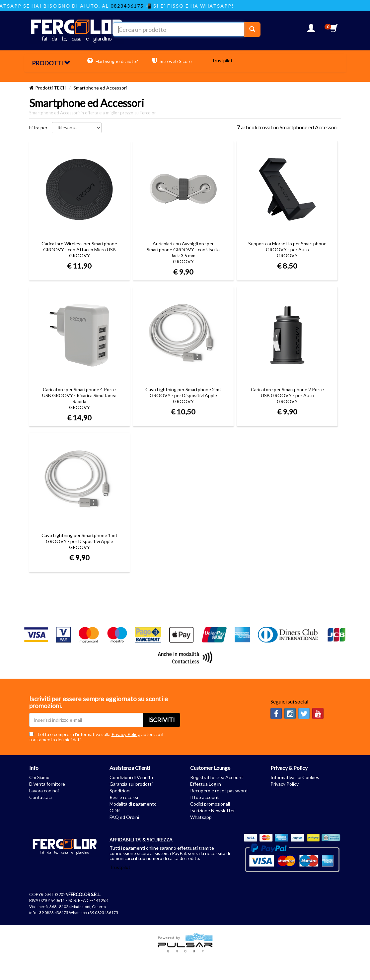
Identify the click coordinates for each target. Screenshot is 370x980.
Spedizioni (120, 791)
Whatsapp (201, 817)
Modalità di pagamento (133, 804)
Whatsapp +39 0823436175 (94, 913)
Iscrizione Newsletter (213, 810)
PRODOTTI (51, 63)
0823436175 (133, 6)
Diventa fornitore (47, 784)
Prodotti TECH (51, 88)
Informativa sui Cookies (295, 777)
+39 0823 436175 (53, 913)
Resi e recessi (124, 797)
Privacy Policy (125, 734)
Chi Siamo (39, 777)
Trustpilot (222, 61)
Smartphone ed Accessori (100, 88)
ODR (115, 810)
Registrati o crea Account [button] (217, 777)
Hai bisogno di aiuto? (113, 61)
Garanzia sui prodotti (131, 784)
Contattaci (40, 797)
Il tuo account (205, 797)
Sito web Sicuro (172, 61)
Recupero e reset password (219, 791)
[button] (311, 30)
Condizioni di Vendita (131, 777)
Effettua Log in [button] (206, 784)
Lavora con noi (44, 791)
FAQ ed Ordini (124, 817)
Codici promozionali (210, 804)
